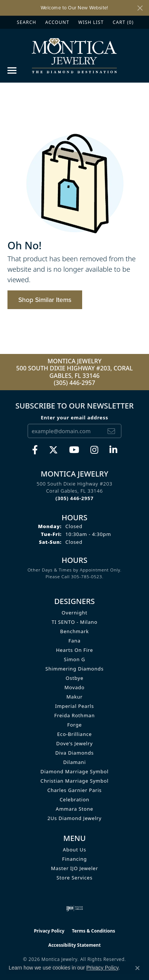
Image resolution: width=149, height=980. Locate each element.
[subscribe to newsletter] (111, 431)
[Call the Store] (75, 498)
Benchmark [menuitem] (74, 631)
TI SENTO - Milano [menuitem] (74, 622)
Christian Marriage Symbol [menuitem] (74, 781)
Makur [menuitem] (74, 697)
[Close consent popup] (137, 968)
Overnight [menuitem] (74, 613)
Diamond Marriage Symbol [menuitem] (74, 771)
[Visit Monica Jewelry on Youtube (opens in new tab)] (74, 450)
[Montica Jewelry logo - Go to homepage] (74, 56)
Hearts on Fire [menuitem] (74, 650)
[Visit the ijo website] (74, 908)
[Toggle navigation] (12, 70)
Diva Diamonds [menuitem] (74, 753)
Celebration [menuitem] (74, 799)
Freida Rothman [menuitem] (74, 715)
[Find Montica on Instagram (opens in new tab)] (94, 450)
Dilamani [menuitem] (74, 762)
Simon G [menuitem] (74, 659)
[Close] (140, 8)
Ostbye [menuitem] (75, 678)
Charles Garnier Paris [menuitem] (75, 790)
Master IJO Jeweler (74, 868)
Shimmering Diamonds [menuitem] (75, 669)
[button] (26, 22)
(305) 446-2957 (74, 383)
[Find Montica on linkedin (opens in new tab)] (113, 450)
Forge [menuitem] (74, 725)
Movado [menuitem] (75, 687)
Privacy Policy (49, 931)
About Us (74, 850)
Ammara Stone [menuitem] (74, 809)
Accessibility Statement (74, 945)
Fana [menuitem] (74, 641)
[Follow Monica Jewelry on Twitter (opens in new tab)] (53, 450)
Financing (74, 859)
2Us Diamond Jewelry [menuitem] (74, 818)
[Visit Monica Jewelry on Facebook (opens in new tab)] (35, 450)
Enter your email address (74, 417)
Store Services (74, 878)
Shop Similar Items (45, 300)
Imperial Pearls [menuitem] (74, 706)
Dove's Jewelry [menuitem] (75, 743)
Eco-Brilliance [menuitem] (74, 734)
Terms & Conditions (93, 931)
